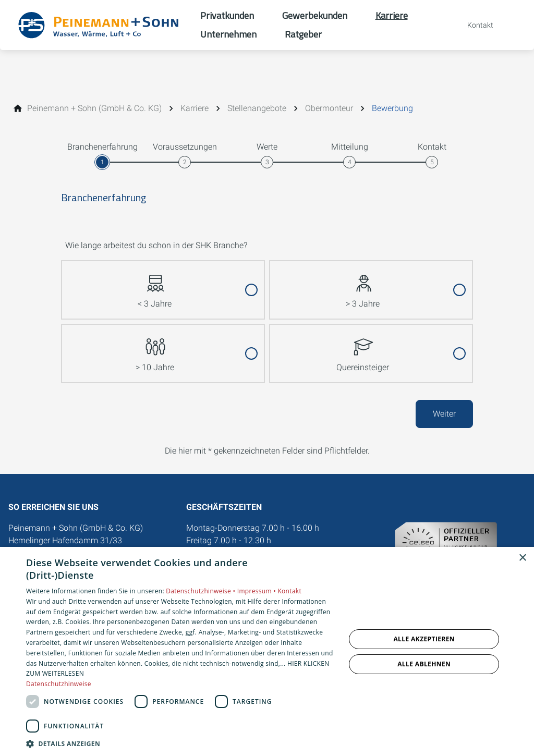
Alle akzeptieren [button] (424, 639)
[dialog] (267, 651)
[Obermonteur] (329, 108)
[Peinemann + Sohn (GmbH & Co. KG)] (94, 108)
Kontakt (289, 591)
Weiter (444, 414)
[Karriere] (195, 108)
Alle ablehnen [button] (424, 664)
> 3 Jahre (363, 285)
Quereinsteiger (363, 349)
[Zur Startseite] (100, 25)
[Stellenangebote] (257, 108)
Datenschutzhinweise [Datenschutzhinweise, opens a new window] (59, 684)
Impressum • (258, 591)
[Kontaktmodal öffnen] (473, 25)
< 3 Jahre (155, 285)
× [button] (522, 558)
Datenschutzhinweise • (201, 591)
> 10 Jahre (155, 349)
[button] (181, 743)
